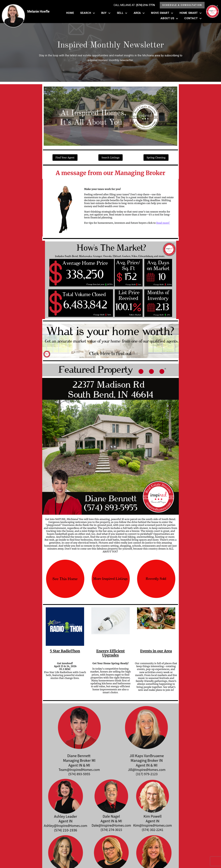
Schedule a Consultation (182, 5)
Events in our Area (156, 651)
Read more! (163, 223)
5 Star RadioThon (65, 651)
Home (70, 13)
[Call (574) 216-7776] (134, 5)
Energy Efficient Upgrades (110, 653)
